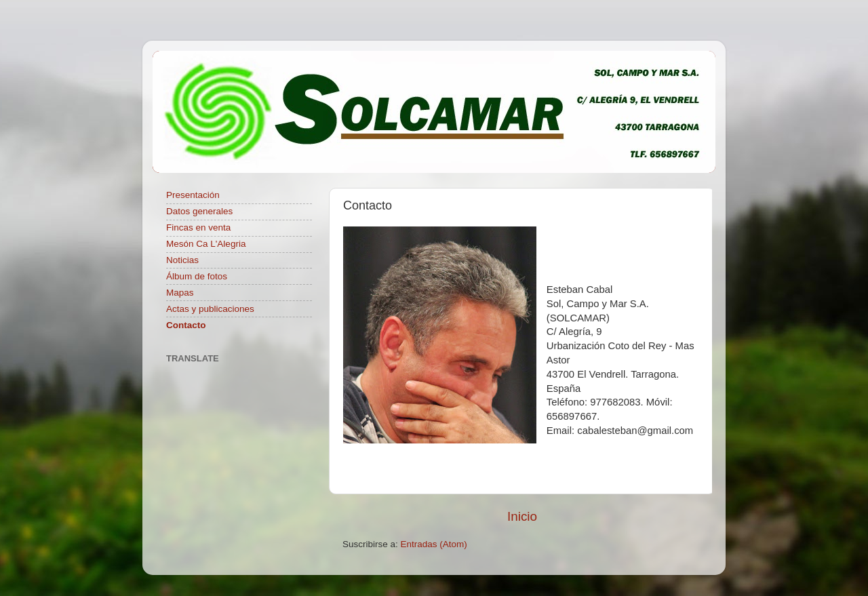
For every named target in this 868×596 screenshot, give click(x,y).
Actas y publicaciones (210, 309)
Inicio (522, 516)
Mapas (180, 293)
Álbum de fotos (197, 276)
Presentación (193, 195)
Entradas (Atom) (434, 544)
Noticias (182, 260)
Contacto (186, 325)
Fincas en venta (198, 227)
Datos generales (199, 211)
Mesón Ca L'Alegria (206, 244)
